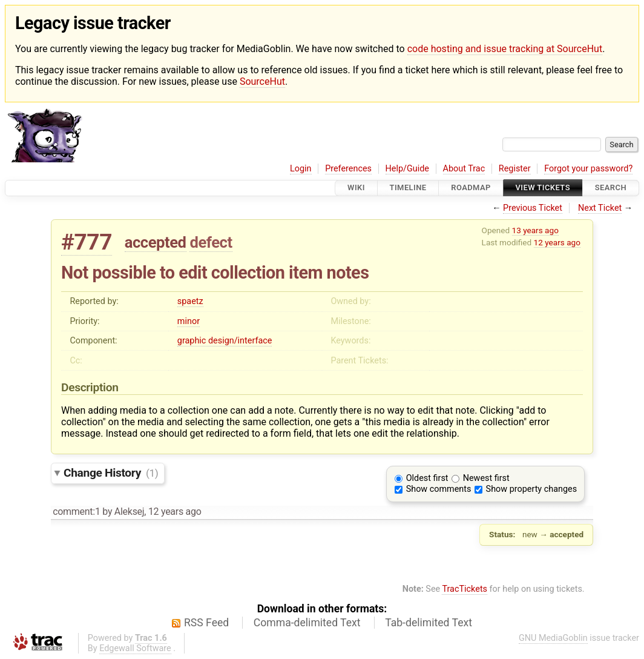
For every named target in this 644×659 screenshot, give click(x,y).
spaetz (190, 301)
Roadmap (471, 188)
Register (515, 169)
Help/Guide (407, 169)
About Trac (464, 169)
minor (189, 321)
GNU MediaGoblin (553, 638)
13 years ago (535, 230)
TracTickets (465, 589)
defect (211, 242)
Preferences (348, 169)
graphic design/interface (225, 341)
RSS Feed (206, 623)
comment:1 (76, 512)
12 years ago (557, 242)
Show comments (439, 489)
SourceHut (262, 81)
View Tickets (543, 188)
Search (611, 188)
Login (301, 169)
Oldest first (427, 478)
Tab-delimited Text (429, 623)
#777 (87, 242)
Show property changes (531, 489)
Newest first (486, 478)
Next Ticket (600, 208)
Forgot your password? (588, 169)
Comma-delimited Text (307, 623)
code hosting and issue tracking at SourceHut (505, 49)
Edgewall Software (135, 648)
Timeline (408, 188)
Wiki (356, 188)
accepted (156, 242)
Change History (111, 473)
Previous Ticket (533, 208)
